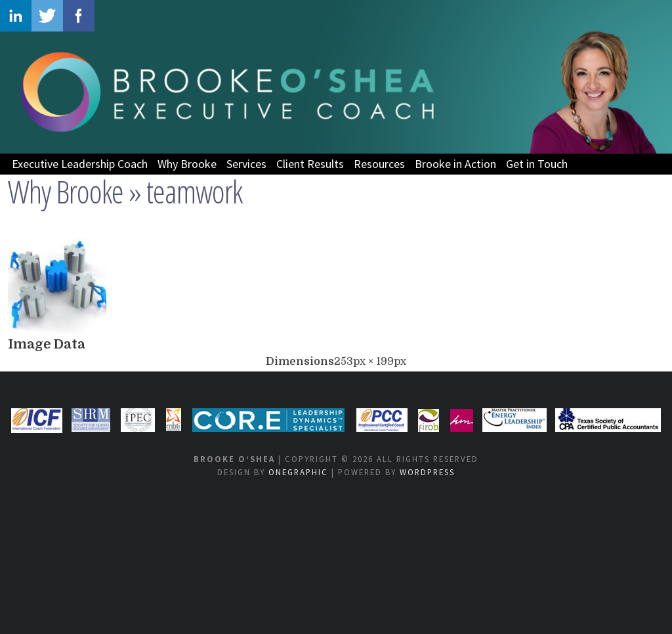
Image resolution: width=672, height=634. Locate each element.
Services (246, 164)
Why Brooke (187, 164)
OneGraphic (298, 472)
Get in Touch (537, 164)
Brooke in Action (455, 164)
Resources (379, 164)
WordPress (427, 472)
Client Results (310, 164)
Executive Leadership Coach (80, 164)
